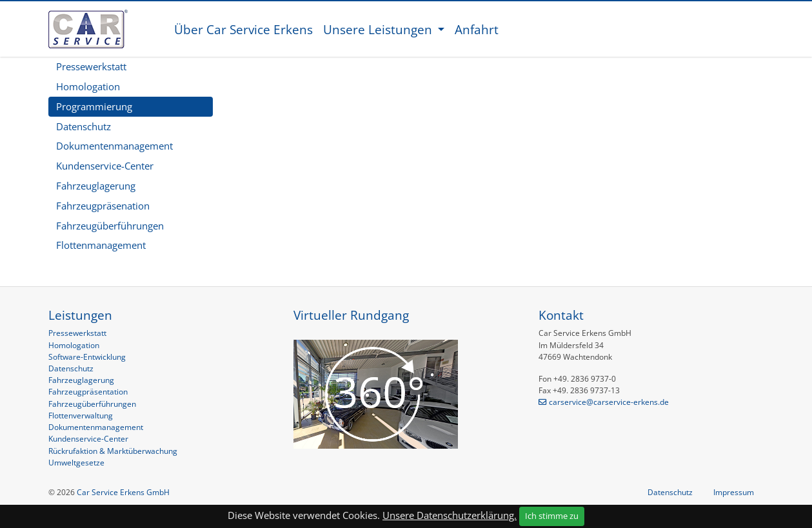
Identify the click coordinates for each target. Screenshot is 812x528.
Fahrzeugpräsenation (103, 206)
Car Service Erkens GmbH (123, 492)
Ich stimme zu (552, 516)
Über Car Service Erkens (243, 29)
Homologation (88, 86)
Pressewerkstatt (91, 66)
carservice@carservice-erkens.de (609, 402)
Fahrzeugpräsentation (88, 392)
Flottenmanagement (101, 245)
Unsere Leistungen (379, 29)
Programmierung (94, 106)
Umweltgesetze (76, 463)
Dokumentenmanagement (114, 146)
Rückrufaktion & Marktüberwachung (113, 451)
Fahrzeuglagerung (96, 186)
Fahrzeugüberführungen (110, 226)
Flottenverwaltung (81, 416)
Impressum (734, 492)
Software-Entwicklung (87, 357)
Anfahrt (477, 29)
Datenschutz (84, 126)
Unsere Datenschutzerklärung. (450, 515)
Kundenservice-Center (105, 166)
